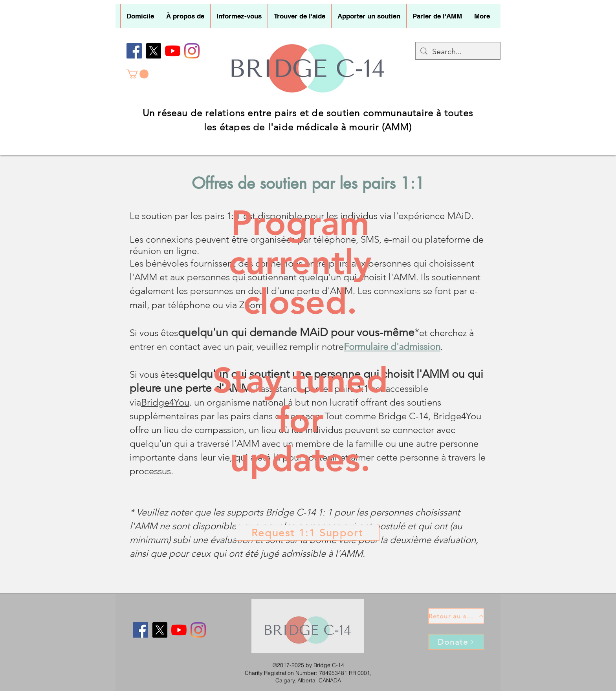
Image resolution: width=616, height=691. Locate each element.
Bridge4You (165, 402)
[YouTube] (173, 51)
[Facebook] (134, 51)
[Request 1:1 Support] (308, 533)
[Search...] (458, 51)
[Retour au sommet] (456, 616)
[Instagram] (192, 51)
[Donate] (456, 642)
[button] (185, 16)
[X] (153, 51)
